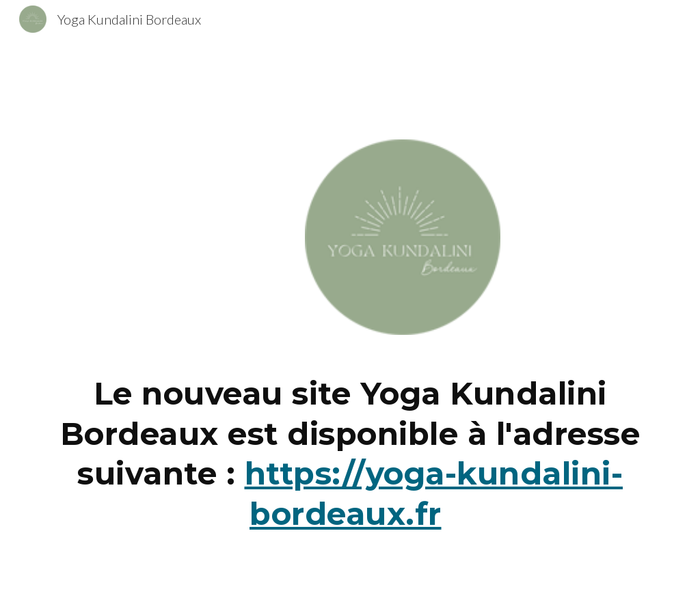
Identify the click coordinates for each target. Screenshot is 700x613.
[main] (350, 460)
